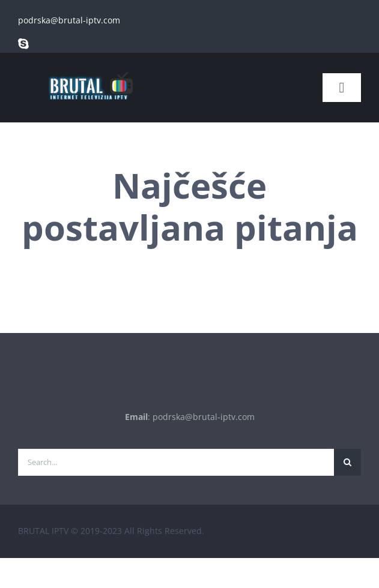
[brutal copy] (90, 66)
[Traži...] (347, 462)
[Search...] (176, 462)
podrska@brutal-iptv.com (69, 20)
